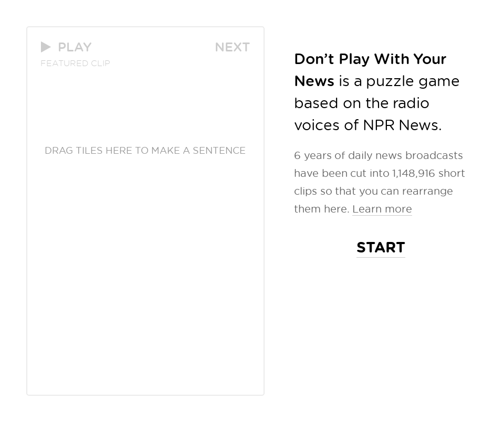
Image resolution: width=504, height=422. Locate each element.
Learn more (382, 208)
